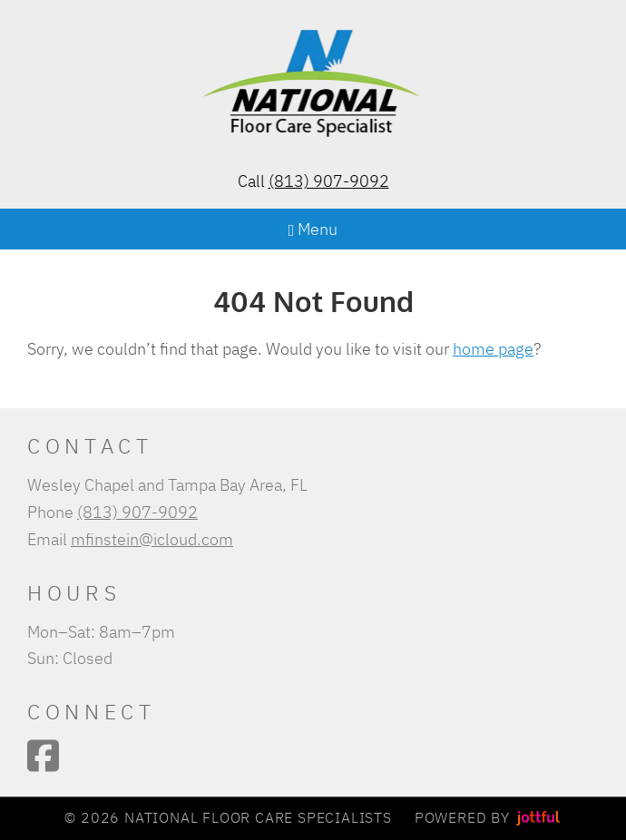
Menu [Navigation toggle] (313, 229)
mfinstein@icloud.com (152, 539)
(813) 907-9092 (329, 181)
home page (493, 348)
